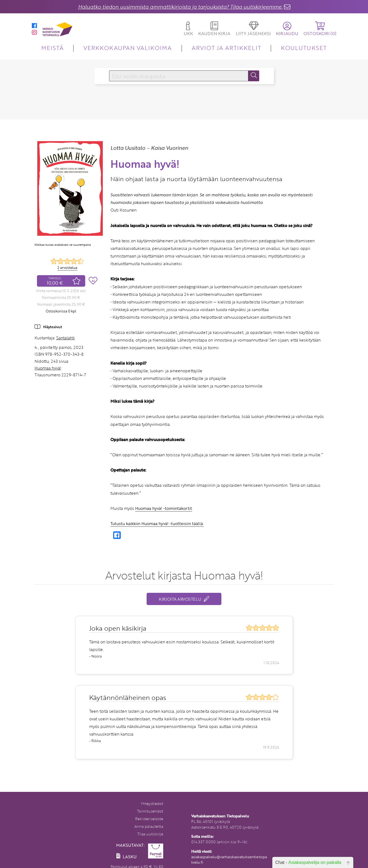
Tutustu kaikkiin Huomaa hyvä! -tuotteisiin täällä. (157, 523)
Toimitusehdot (150, 811)
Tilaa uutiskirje (150, 834)
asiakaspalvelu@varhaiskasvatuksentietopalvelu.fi (229, 859)
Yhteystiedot (152, 803)
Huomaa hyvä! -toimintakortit (164, 508)
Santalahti (66, 338)
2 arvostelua (67, 268)
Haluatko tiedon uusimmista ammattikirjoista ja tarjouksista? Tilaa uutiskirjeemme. (180, 7)
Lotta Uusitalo (128, 148)
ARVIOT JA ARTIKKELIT (226, 48)
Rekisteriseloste (149, 819)
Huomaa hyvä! (48, 368)
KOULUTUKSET (304, 48)
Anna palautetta (149, 826)
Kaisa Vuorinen (170, 148)
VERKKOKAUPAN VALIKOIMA (128, 48)
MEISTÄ (52, 48)
